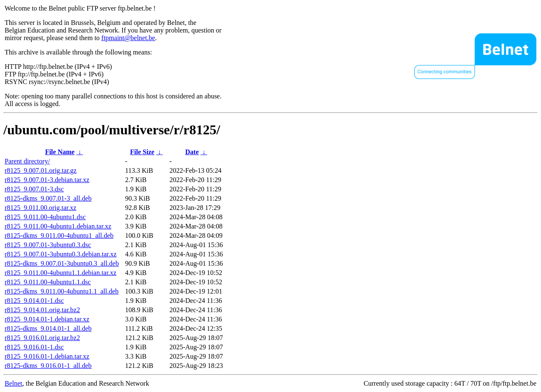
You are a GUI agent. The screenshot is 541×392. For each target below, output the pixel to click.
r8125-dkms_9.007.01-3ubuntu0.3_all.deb (62, 263)
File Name (60, 152)
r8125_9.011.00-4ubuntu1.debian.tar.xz (58, 226)
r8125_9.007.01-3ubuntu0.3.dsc (48, 245)
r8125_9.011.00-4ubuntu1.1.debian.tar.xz (60, 273)
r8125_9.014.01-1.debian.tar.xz (47, 319)
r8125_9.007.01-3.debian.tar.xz (47, 180)
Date (192, 152)
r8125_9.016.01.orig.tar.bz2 (42, 338)
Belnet (14, 383)
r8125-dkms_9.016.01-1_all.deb (48, 366)
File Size (142, 152)
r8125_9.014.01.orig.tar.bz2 (42, 310)
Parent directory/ (27, 161)
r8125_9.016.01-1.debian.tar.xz (47, 356)
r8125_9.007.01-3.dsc (34, 189)
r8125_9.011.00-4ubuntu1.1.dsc (48, 282)
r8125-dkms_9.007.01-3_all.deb (48, 198)
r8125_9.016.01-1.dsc (34, 347)
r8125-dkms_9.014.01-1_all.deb (48, 328)
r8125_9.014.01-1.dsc (34, 301)
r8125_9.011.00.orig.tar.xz (41, 208)
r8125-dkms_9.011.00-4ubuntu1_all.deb (59, 235)
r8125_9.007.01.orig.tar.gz (41, 170)
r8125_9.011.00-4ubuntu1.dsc (45, 217)
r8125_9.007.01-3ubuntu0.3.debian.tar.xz (61, 254)
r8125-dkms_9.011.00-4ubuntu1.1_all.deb (62, 291)
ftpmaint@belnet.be (128, 38)
